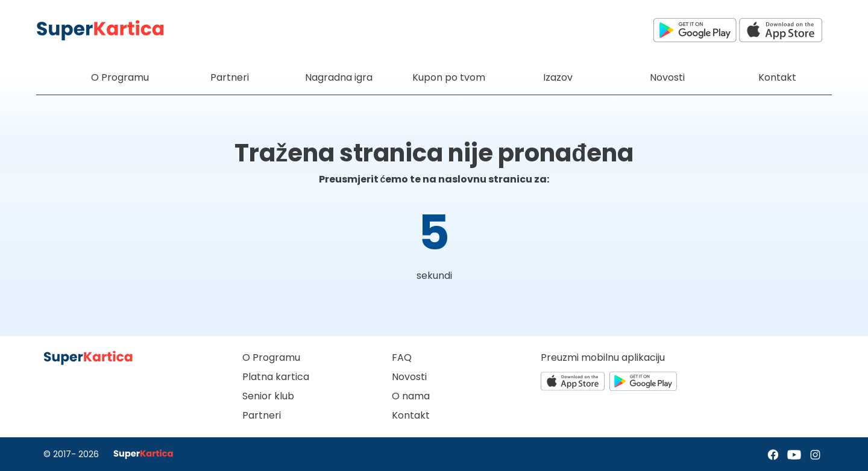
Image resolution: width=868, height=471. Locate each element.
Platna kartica (276, 377)
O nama (411, 396)
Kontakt (411, 415)
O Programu (271, 357)
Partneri (262, 415)
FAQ (402, 357)
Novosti (409, 377)
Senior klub (268, 396)
